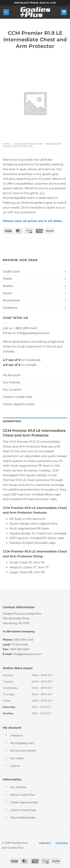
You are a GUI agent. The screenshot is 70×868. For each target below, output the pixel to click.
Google (31, 365)
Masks (7, 279)
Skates (8, 286)
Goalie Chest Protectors (28, 144)
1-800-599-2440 (25, 328)
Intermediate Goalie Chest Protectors (32, 145)
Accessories (11, 300)
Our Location (12, 389)
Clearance (10, 308)
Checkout (17, 735)
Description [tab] (12, 421)
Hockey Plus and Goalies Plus (22, 614)
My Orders (17, 758)
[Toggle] (65, 271)
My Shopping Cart (22, 743)
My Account (12, 375)
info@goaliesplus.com (33, 333)
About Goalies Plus (23, 795)
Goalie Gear (11, 271)
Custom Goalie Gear (18, 397)
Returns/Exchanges (23, 818)
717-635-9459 (20, 645)
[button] (6, 12)
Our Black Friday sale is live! (35, 3)
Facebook (33, 360)
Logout (15, 766)
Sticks (7, 293)
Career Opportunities (19, 404)
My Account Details (23, 751)
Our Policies (12, 382)
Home (6, 144)
